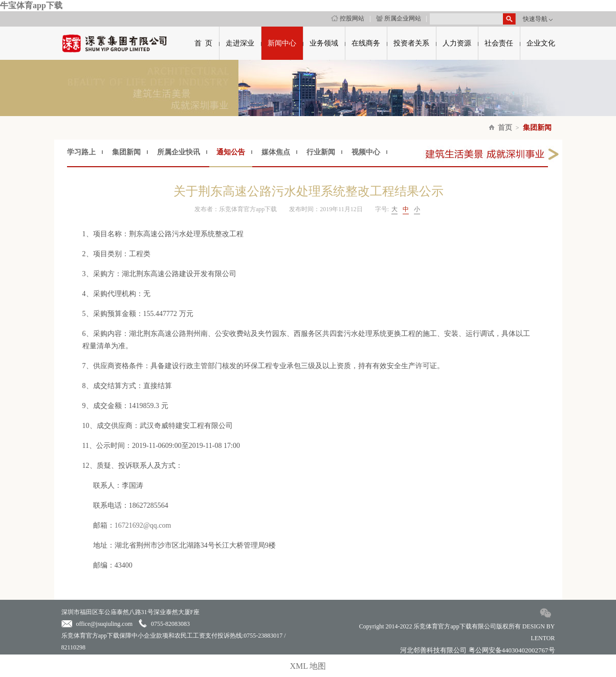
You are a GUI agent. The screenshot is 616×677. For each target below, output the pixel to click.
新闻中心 (282, 43)
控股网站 (348, 18)
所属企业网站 (399, 18)
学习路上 (81, 152)
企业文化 (541, 43)
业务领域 (324, 43)
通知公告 (231, 152)
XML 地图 (308, 666)
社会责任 (499, 43)
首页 (505, 128)
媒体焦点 (276, 152)
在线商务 (366, 43)
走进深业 (240, 43)
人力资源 (457, 43)
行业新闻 (321, 152)
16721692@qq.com (143, 525)
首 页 (203, 43)
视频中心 (366, 152)
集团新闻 (537, 128)
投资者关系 (411, 43)
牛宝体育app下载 (31, 5)
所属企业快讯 (179, 152)
